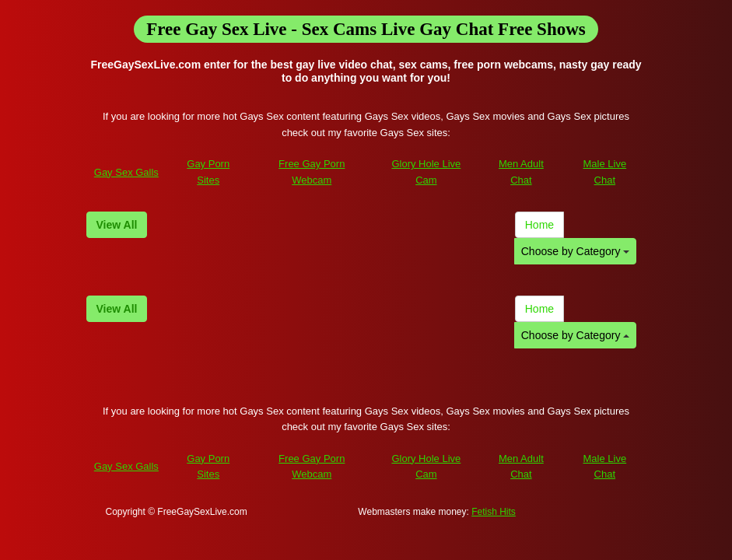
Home (539, 225)
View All (117, 225)
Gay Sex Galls (126, 172)
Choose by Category (576, 251)
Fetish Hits (494, 512)
